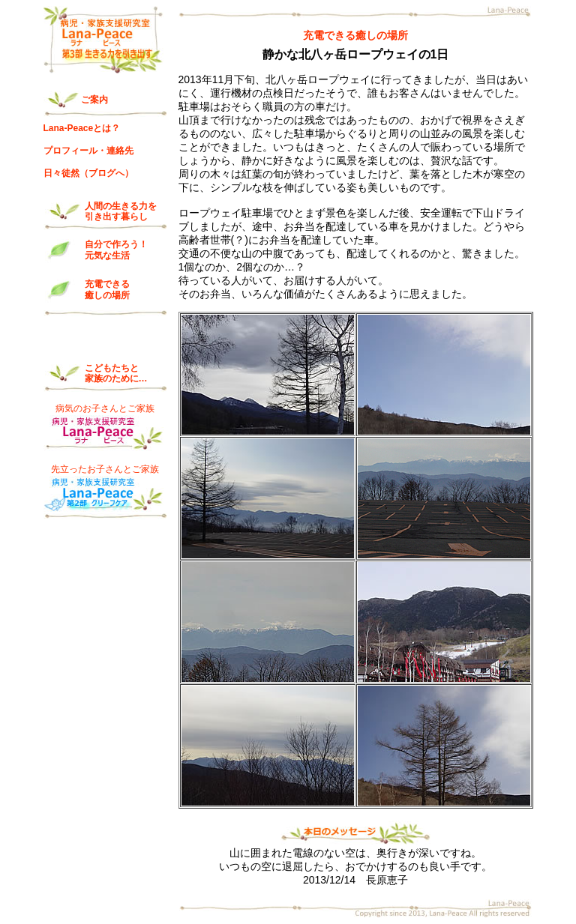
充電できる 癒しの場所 (107, 289)
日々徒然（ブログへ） (88, 173)
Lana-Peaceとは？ (82, 128)
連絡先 (120, 151)
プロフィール (70, 151)
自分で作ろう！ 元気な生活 (116, 250)
